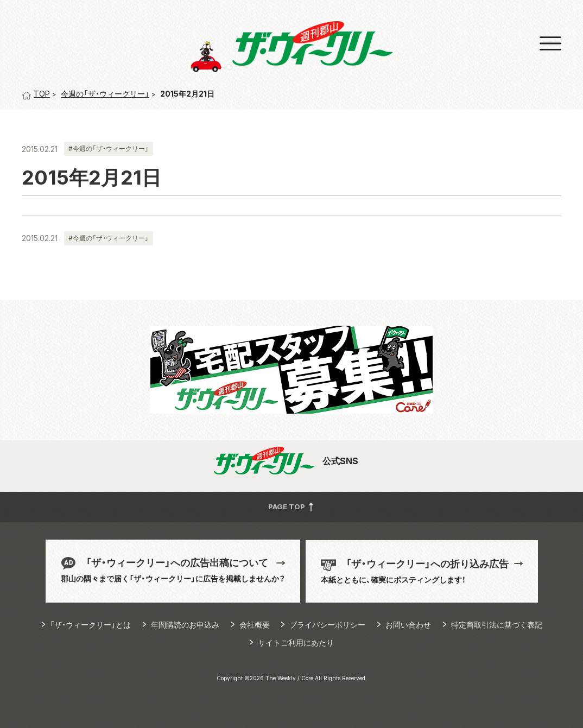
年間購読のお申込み (185, 625)
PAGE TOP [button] (292, 507)
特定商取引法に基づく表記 (497, 625)
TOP (36, 94)
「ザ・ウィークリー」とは (90, 625)
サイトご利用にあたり (296, 642)
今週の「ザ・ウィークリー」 (105, 94)
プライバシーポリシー (327, 625)
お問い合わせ (408, 625)
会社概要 (255, 625)
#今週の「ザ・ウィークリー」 (109, 148)
